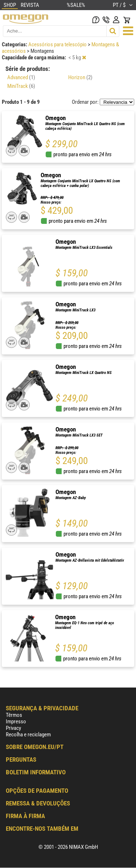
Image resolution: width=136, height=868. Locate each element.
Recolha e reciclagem (28, 735)
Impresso (16, 722)
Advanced (21, 77)
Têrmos (14, 715)
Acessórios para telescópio (58, 44)
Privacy (13, 728)
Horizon (80, 77)
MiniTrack (21, 86)
